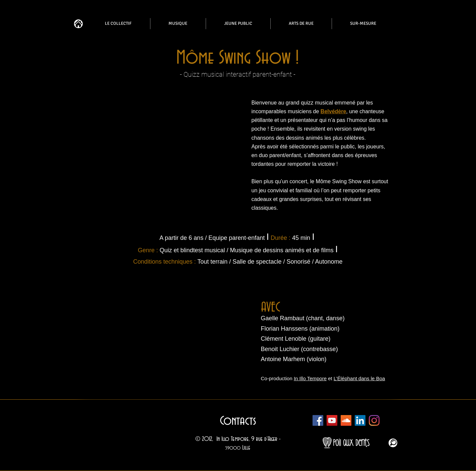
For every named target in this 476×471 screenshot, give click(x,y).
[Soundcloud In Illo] (346, 420)
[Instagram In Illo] (374, 420)
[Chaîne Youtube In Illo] (332, 420)
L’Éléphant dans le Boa (359, 378)
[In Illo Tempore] (360, 420)
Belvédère (333, 111)
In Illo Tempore (310, 378)
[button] (161, 332)
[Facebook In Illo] (318, 420)
